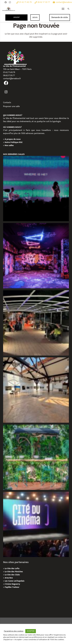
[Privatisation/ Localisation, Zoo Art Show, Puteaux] (36, 256)
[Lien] (9, 9)
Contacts (7, 103)
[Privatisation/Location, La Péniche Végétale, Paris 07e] (36, 457)
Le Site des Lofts (12, 569)
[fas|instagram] (6, 92)
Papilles (8, 587)
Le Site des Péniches (14, 572)
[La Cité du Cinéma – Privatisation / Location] (36, 524)
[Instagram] (10, 2)
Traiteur (16, 587)
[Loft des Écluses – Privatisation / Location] (36, 390)
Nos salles (9, 145)
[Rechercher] (68, 9)
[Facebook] (6, 2)
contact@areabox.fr (12, 79)
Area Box (9, 578)
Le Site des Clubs (12, 575)
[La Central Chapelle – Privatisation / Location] (36, 189)
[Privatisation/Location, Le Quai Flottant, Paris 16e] (36, 323)
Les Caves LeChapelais (15, 581)
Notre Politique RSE (14, 142)
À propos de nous (13, 139)
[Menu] (63, 9)
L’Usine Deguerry (12, 584)
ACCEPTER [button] (31, 631)
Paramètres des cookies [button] (14, 631)
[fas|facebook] (6, 83)
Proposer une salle (11, 106)
